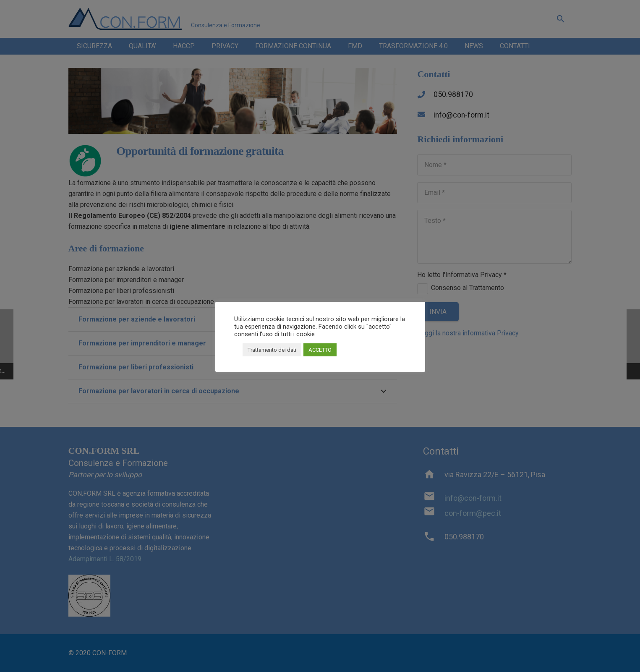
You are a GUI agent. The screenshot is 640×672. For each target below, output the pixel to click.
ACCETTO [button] (320, 350)
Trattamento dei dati (272, 350)
